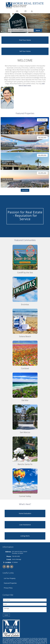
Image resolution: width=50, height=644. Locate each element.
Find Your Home (25, 40)
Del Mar (25, 400)
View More (25, 190)
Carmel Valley (25, 496)
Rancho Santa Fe (25, 464)
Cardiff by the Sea (25, 272)
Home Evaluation (25, 513)
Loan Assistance (25, 525)
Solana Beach (25, 336)
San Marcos (25, 432)
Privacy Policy (8, 588)
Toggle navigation (2, 4)
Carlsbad (25, 368)
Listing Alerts (25, 536)
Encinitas (25, 304)
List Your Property (10, 578)
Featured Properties (10, 583)
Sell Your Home (25, 51)
